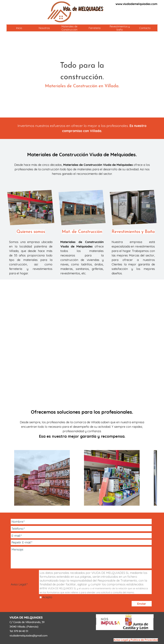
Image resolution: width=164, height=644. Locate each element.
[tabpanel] (134, 4)
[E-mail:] (81, 536)
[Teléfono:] (81, 529)
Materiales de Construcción (69, 28)
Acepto (47, 597)
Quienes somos (31, 232)
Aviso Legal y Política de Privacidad (136, 640)
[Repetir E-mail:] (81, 542)
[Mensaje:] (81, 558)
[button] (42, 478)
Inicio (19, 28)
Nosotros (44, 28)
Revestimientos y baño (120, 28)
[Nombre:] (81, 522)
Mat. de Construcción (82, 232)
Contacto (145, 28)
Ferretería (95, 28)
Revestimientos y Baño (133, 232)
